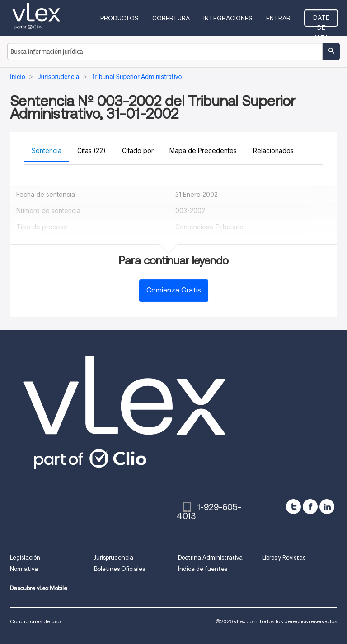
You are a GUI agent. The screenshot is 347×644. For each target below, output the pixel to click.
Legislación (25, 558)
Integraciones (228, 18)
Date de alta (321, 20)
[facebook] (310, 507)
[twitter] (293, 507)
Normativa (24, 569)
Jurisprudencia (114, 558)
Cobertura (171, 18)
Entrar (278, 18)
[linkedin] (327, 507)
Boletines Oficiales (120, 569)
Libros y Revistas (284, 558)
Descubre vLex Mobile (39, 588)
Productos (120, 18)
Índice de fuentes (203, 569)
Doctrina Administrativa (210, 558)
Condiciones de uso (35, 621)
